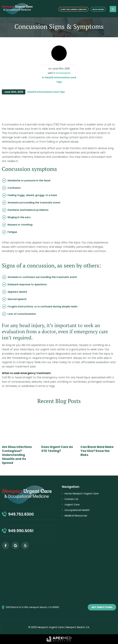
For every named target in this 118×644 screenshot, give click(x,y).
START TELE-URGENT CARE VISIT (74, 9)
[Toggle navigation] (113, 9)
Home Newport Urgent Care (82, 494)
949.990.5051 (21, 531)
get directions (102, 607)
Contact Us (71, 499)
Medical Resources (76, 516)
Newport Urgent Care (51, 627)
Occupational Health (77, 510)
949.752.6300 (21, 514)
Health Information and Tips (46, 92)
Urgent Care (72, 505)
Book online (98, 9)
